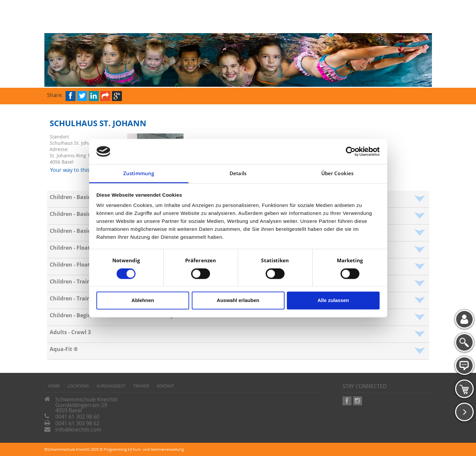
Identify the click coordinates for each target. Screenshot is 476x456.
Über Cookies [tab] (337, 174)
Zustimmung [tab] (139, 174)
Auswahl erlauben (238, 301)
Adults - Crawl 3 (70, 332)
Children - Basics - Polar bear (87, 231)
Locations (78, 386)
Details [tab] (238, 174)
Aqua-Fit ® (64, 349)
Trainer (141, 386)
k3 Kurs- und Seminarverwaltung (156, 449)
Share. (55, 95)
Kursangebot (111, 386)
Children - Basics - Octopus (85, 197)
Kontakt (165, 386)
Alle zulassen (333, 301)
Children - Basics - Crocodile (86, 214)
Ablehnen (143, 301)
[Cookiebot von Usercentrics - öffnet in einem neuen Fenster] (351, 151)
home (54, 386)
